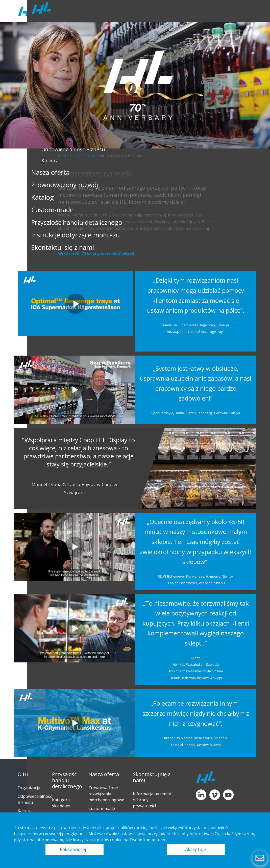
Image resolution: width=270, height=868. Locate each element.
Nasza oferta (104, 774)
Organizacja (29, 788)
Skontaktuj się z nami (152, 777)
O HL (74, 156)
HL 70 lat (89, 156)
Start (62, 156)
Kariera (25, 811)
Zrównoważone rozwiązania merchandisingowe (106, 794)
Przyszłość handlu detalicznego (67, 780)
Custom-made (102, 808)
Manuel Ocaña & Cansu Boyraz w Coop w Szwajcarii (74, 488)
